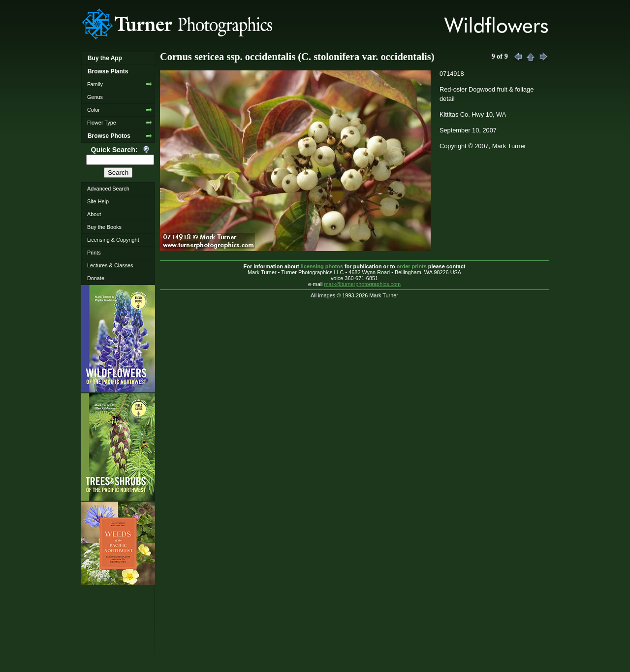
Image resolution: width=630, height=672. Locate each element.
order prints (412, 266)
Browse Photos (109, 136)
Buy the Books (104, 227)
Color (94, 110)
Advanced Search (108, 189)
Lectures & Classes (110, 265)
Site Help (98, 201)
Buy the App (105, 58)
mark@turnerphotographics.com (363, 284)
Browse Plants (108, 71)
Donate (96, 278)
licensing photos (322, 266)
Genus (95, 97)
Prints (94, 253)
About (94, 214)
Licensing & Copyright (113, 240)
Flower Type (102, 123)
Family (95, 84)
